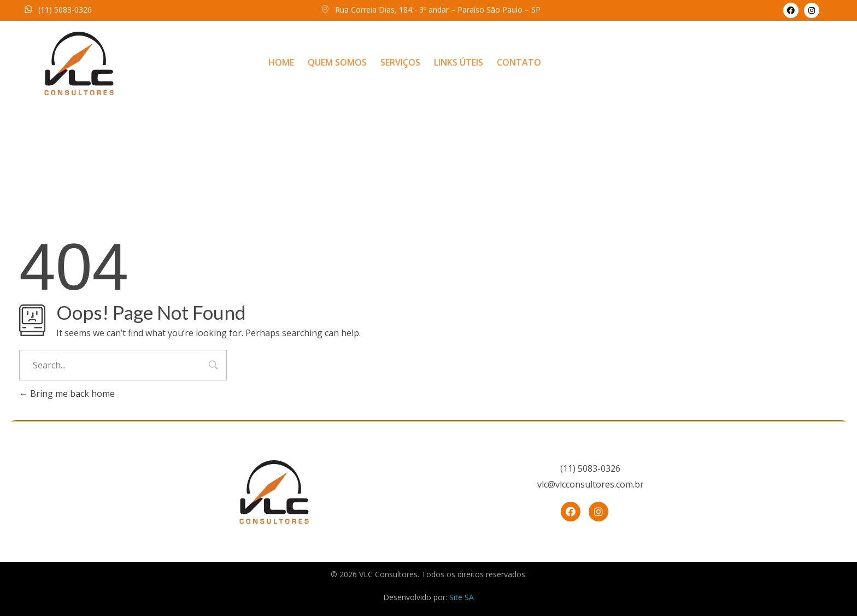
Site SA (462, 597)
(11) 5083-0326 (65, 10)
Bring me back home (67, 394)
